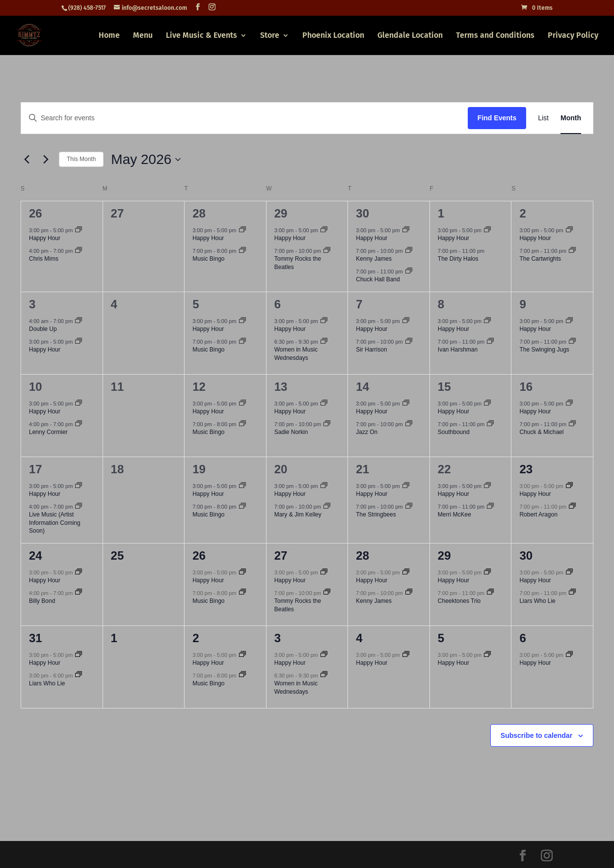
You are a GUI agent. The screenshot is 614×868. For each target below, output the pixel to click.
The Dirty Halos (458, 259)
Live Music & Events (201, 36)
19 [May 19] (199, 469)
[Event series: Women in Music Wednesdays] (324, 342)
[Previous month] (27, 160)
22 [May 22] (444, 469)
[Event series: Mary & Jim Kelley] (327, 507)
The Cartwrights (540, 259)
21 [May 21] (362, 469)
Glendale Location (410, 36)
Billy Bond (42, 601)
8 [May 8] (441, 304)
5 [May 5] (196, 304)
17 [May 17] (36, 469)
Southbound (454, 432)
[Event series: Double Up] (79, 321)
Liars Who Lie (537, 601)
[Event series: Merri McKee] (490, 507)
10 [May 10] (36, 387)
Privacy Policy (573, 36)
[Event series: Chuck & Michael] (572, 424)
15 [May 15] (444, 387)
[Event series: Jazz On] (409, 424)
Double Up (43, 329)
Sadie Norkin (291, 432)
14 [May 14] (362, 387)
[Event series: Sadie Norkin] (327, 424)
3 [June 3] (278, 638)
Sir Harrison (371, 350)
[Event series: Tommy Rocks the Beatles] (327, 251)
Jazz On (367, 432)
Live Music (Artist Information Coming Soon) (55, 523)
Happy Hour (45, 238)
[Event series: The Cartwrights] (572, 251)
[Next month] (46, 160)
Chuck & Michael (541, 432)
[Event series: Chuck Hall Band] (409, 271)
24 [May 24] (36, 556)
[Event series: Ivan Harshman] (490, 342)
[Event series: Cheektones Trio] (490, 593)
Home (109, 36)
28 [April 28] (199, 213)
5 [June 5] (441, 638)
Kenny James (374, 259)
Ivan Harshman (458, 350)
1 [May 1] (441, 213)
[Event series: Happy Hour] (79, 230)
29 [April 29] (281, 213)
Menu (143, 36)
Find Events (497, 118)
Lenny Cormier (48, 432)
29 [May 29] (444, 556)
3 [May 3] (32, 304)
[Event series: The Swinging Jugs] (572, 342)
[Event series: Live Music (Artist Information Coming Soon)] (79, 507)
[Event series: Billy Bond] (79, 593)
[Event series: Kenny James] (409, 251)
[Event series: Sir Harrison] (409, 342)
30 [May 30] (526, 556)
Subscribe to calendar (536, 735)
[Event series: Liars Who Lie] (572, 593)
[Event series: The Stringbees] (409, 507)
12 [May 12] (199, 387)
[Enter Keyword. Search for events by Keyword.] (244, 118)
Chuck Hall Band (378, 279)
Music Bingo (208, 259)
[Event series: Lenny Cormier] (79, 424)
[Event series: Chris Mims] (79, 251)
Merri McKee (454, 515)
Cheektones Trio (459, 601)
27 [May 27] (281, 556)
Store (270, 36)
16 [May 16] (526, 387)
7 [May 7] (359, 304)
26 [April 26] (36, 213)
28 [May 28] (362, 556)
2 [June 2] (196, 638)
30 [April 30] (362, 213)
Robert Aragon (538, 515)
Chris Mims (44, 259)
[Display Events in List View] (543, 118)
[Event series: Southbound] (490, 424)
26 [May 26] (199, 556)
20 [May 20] (281, 469)
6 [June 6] (522, 638)
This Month (81, 159)
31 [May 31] (36, 638)
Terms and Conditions (495, 36)
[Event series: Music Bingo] (242, 251)
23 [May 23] (526, 469)
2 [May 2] (522, 213)
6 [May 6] (278, 304)
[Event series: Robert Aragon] (572, 507)
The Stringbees (376, 515)
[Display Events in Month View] (571, 118)
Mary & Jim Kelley (298, 515)
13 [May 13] (281, 387)
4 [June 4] (359, 638)
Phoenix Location (333, 36)
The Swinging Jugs (544, 350)
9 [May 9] (522, 304)
